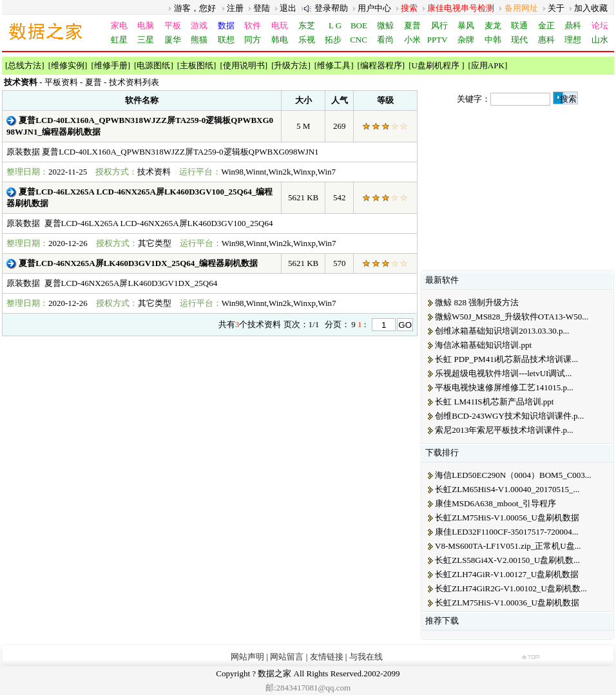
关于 (556, 8)
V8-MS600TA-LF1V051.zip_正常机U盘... (508, 546)
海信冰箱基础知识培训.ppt (483, 345)
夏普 (93, 82)
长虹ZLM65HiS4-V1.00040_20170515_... (507, 489)
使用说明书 (244, 65)
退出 (288, 8)
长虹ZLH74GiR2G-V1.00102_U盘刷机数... (511, 588)
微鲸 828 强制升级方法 (477, 302)
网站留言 (287, 657)
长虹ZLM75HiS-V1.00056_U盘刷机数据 (507, 518)
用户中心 (374, 8)
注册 (235, 8)
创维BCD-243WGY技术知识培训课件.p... (509, 416)
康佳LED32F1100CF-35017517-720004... (506, 532)
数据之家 (274, 673)
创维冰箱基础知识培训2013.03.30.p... (502, 331)
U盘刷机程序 (437, 65)
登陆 (262, 8)
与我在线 (366, 657)
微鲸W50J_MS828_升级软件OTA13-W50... (512, 317)
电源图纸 (153, 65)
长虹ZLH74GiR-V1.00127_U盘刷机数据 (507, 574)
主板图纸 (197, 65)
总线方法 (24, 65)
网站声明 (247, 657)
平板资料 (61, 82)
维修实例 (68, 65)
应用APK (488, 65)
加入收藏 (591, 8)
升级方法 (291, 65)
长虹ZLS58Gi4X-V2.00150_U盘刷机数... (507, 560)
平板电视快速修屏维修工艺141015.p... (504, 387)
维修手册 (111, 65)
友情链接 (327, 657)
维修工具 (334, 65)
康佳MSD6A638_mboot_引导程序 (496, 503)
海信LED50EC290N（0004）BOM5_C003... (513, 475)
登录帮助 (331, 8)
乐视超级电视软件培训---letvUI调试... (503, 373)
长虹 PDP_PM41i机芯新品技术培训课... (506, 359)
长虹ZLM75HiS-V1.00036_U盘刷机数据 (507, 603)
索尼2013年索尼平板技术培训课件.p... (504, 430)
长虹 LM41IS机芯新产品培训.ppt (494, 402)
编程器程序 (381, 65)
